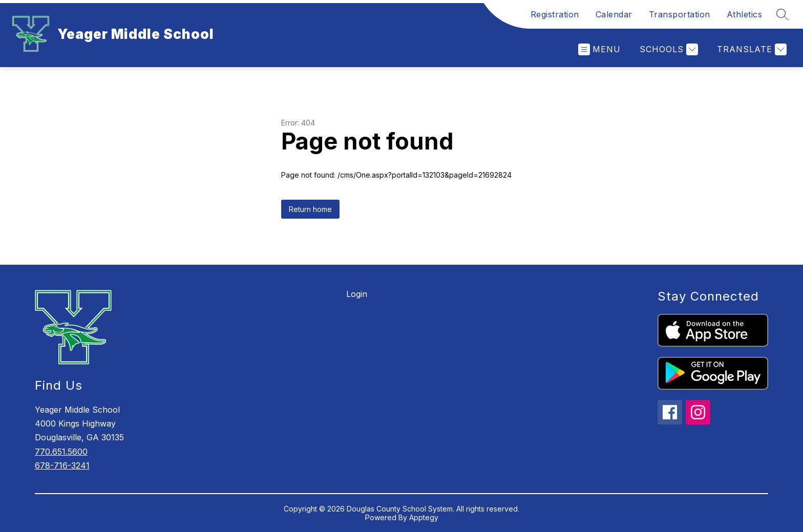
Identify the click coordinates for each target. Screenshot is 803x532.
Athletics (745, 14)
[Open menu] (599, 49)
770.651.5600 (61, 452)
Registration (555, 14)
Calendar (614, 14)
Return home (310, 209)
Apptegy (424, 517)
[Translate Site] (751, 49)
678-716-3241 (62, 465)
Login (357, 294)
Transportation (680, 14)
